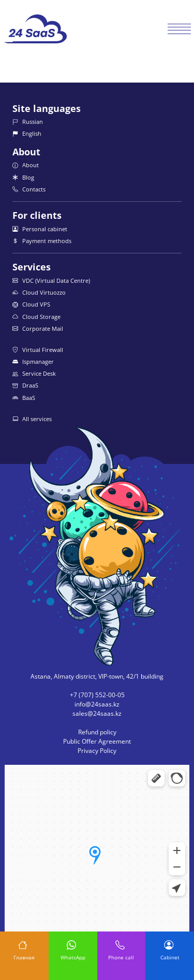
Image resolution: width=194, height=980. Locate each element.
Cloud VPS (31, 304)
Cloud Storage (36, 317)
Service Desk (34, 373)
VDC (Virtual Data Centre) (51, 280)
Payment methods (42, 241)
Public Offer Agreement (97, 741)
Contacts (29, 189)
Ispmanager (33, 362)
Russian (28, 122)
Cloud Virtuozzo (39, 292)
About (26, 165)
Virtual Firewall (38, 350)
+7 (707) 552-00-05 (97, 695)
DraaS (25, 385)
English (27, 133)
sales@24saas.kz (97, 713)
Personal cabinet (40, 229)
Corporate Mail (38, 328)
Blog (23, 177)
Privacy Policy (97, 751)
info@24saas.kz (97, 704)
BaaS (24, 398)
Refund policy (97, 732)
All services (32, 419)
